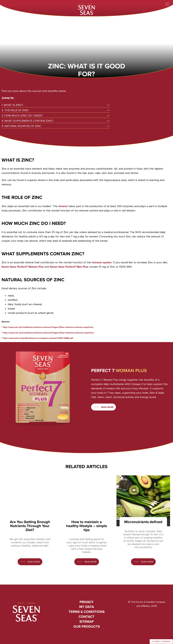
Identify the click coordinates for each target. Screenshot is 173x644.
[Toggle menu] (167, 4)
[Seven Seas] (86, 9)
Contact (86, 617)
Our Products (87, 626)
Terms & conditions (87, 612)
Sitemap (87, 622)
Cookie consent (161, 641)
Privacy (86, 602)
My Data (87, 607)
